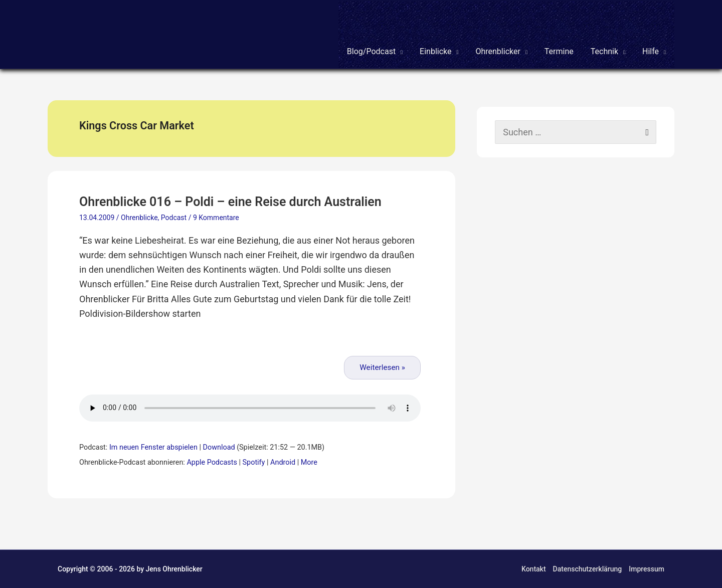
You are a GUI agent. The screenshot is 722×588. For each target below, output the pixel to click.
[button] (375, 34)
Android (283, 462)
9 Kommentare (216, 218)
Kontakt (534, 569)
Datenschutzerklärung (588, 569)
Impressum (647, 569)
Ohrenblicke (139, 218)
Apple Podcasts (212, 462)
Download (219, 447)
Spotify (254, 462)
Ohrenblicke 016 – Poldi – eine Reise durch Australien (230, 202)
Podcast (174, 218)
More (309, 462)
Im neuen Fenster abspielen (153, 447)
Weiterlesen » (382, 367)
